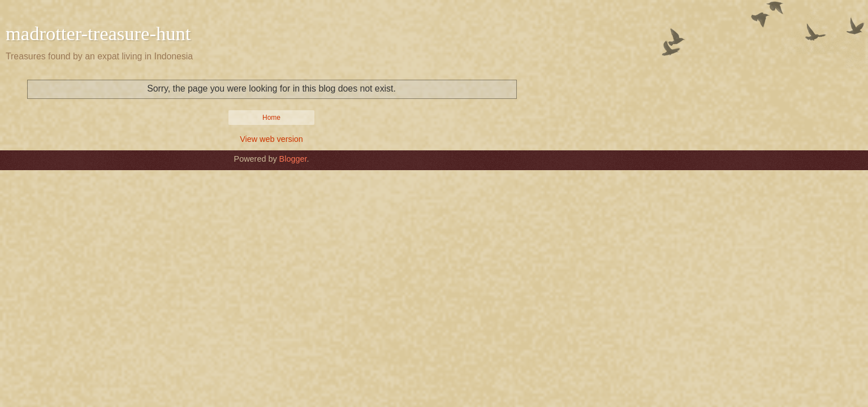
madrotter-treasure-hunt (98, 33)
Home (271, 118)
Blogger (293, 159)
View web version (271, 139)
